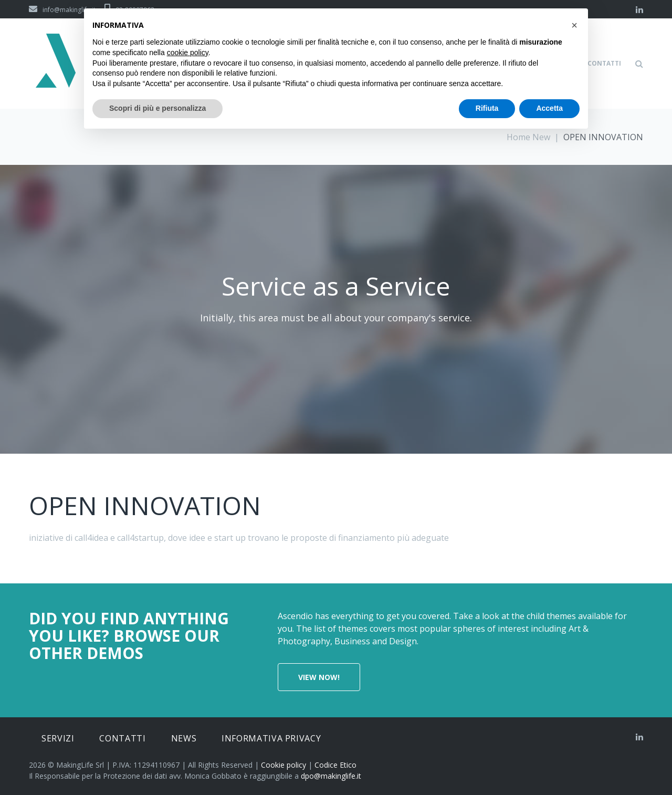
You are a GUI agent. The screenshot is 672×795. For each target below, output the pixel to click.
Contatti (122, 738)
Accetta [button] (549, 108)
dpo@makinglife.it (331, 776)
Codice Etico (335, 765)
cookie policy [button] (188, 53)
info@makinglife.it (62, 10)
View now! (319, 677)
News (184, 738)
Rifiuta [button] (487, 108)
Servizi (58, 738)
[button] (574, 25)
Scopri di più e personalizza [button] (157, 108)
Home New (528, 137)
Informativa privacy (271, 738)
